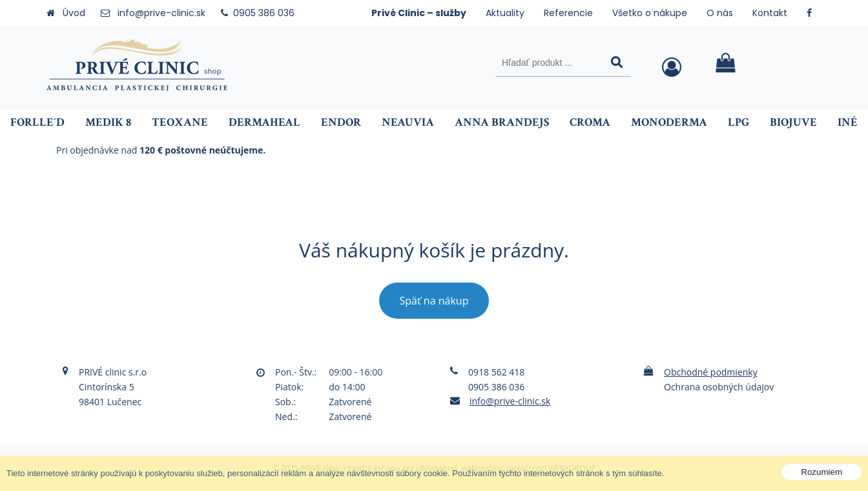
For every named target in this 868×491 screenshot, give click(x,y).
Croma (590, 122)
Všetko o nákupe (650, 13)
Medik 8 (108, 122)
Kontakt (770, 13)
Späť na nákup (434, 301)
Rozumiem (821, 472)
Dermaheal (264, 122)
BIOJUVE (793, 122)
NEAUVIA (408, 122)
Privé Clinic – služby (419, 13)
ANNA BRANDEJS (502, 122)
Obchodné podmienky (711, 372)
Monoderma (669, 122)
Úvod (74, 13)
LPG (739, 122)
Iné (848, 122)
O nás (720, 13)
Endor (341, 122)
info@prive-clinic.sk (161, 13)
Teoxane (180, 122)
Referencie (568, 13)
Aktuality (505, 13)
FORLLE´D (37, 122)
